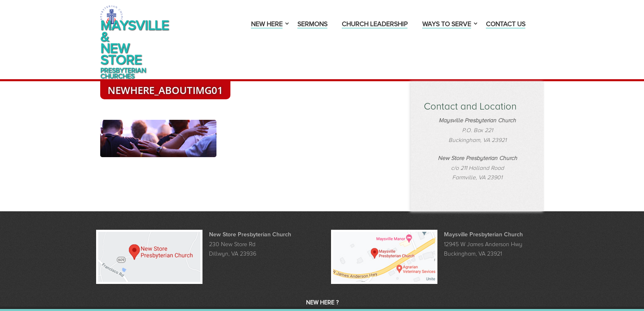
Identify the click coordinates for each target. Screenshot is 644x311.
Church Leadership (375, 25)
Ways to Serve (447, 25)
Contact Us (506, 25)
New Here (267, 25)
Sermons (312, 25)
